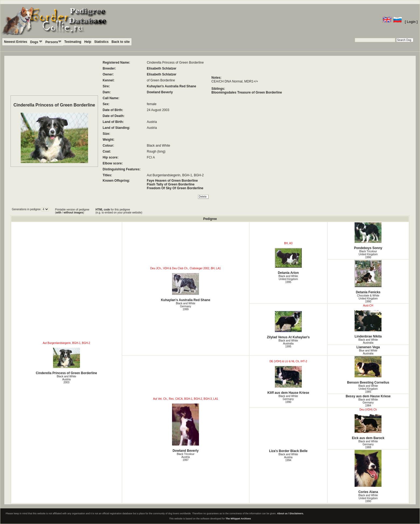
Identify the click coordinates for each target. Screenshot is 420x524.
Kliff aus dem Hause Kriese (288, 380)
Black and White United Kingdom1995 (288, 279)
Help (88, 42)
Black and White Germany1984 (368, 403)
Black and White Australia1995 (288, 344)
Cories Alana (368, 472)
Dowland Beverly (160, 92)
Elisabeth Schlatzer (162, 68)
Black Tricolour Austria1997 (185, 457)
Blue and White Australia (368, 352)
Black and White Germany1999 (185, 306)
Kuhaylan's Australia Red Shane (171, 86)
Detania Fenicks (368, 277)
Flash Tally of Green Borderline (171, 184)
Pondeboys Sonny (368, 236)
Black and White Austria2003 (66, 379)
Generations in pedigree (27, 209)
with (59, 213)
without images (73, 213)
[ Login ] (411, 22)
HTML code (103, 210)
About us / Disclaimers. (290, 513)
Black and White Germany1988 (368, 444)
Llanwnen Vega (368, 347)
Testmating (73, 42)
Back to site (120, 42)
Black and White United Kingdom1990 (368, 498)
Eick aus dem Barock (368, 427)
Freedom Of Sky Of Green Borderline (175, 188)
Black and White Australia (368, 341)
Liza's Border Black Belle (288, 451)
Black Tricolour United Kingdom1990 (368, 254)
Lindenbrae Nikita (368, 324)
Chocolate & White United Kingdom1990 (368, 299)
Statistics (101, 42)
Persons (53, 42)
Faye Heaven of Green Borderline (172, 181)
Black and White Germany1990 (288, 399)
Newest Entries (16, 42)
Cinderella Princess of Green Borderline (66, 361)
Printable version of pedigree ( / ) (72, 211)
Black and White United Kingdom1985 (368, 389)
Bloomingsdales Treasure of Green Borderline (247, 92)
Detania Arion (288, 261)
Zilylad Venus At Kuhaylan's (288, 325)
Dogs (36, 42)
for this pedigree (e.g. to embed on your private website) (119, 211)
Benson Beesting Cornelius (368, 370)
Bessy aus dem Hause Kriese (368, 396)
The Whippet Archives (238, 519)
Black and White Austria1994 (288, 457)
